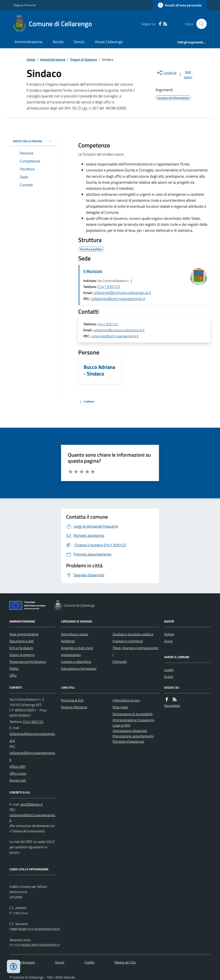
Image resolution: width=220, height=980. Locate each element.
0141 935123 (109, 287)
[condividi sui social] (167, 73)
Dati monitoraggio (22, 962)
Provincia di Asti (72, 700)
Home (31, 59)
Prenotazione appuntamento (133, 736)
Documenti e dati (22, 641)
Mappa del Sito (125, 962)
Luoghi (169, 670)
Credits (89, 962)
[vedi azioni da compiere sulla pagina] (186, 74)
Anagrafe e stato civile (77, 648)
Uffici (13, 675)
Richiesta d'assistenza (128, 741)
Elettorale (120, 662)
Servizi (79, 42)
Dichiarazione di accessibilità (133, 714)
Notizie (169, 634)
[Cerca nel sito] (200, 24)
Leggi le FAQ (121, 725)
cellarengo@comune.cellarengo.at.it (122, 293)
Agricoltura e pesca (75, 634)
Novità (58, 42)
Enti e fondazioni (21, 648)
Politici (14, 668)
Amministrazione (28, 42)
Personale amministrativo (28, 662)
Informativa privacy (126, 700)
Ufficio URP (17, 766)
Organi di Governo (84, 59)
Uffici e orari (18, 773)
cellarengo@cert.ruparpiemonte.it (118, 299)
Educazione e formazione (79, 668)
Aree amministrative (24, 634)
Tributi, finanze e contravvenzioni (136, 651)
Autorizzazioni (71, 655)
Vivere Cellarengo (109, 42)
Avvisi (168, 641)
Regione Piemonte (25, 5)
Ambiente (68, 641)
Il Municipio (93, 271)
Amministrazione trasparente (133, 720)
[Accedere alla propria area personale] (180, 5)
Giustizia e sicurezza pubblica (133, 634)
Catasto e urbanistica (76, 662)
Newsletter (172, 706)
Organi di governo (22, 655)
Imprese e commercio (128, 641)
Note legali (120, 707)
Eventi (169, 677)
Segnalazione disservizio (130, 731)
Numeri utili (18, 780)
